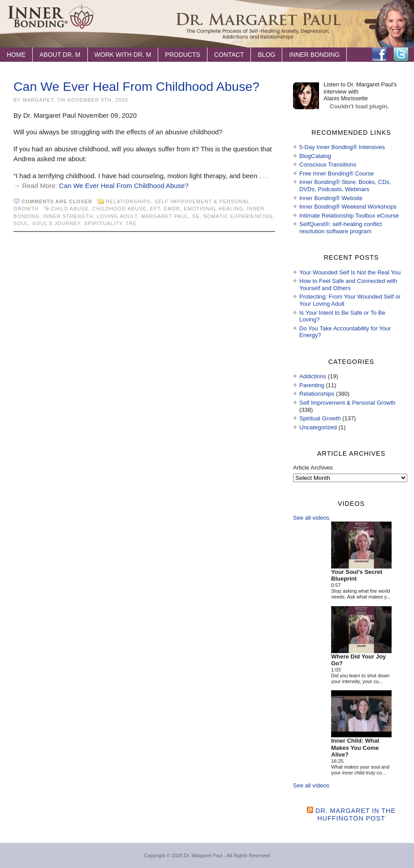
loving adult (117, 216)
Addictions (313, 376)
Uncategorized (318, 427)
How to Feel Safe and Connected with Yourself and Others (348, 284)
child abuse (70, 209)
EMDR (172, 209)
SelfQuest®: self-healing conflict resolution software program (341, 228)
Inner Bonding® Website (331, 198)
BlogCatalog (315, 156)
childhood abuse (119, 209)
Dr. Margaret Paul (203, 855)
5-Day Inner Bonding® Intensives (342, 147)
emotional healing (213, 209)
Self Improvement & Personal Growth (347, 403)
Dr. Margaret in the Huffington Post (356, 815)
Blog (266, 55)
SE (196, 216)
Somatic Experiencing (238, 216)
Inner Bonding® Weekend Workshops (348, 207)
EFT (155, 209)
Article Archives (313, 468)
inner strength (68, 216)
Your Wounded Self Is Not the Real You (350, 272)
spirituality (103, 223)
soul (21, 223)
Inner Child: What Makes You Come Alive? (355, 748)
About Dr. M (60, 55)
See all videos (311, 518)
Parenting (312, 385)
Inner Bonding (314, 55)
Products (183, 55)
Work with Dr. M (123, 55)
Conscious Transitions (328, 165)
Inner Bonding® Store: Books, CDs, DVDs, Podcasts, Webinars (345, 186)
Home (16, 55)
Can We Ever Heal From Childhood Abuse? (136, 86)
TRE (131, 223)
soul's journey (56, 223)
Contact (229, 55)
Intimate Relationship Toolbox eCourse (349, 216)
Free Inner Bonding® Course (336, 173)
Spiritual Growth (320, 418)
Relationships (128, 201)
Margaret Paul (165, 216)
